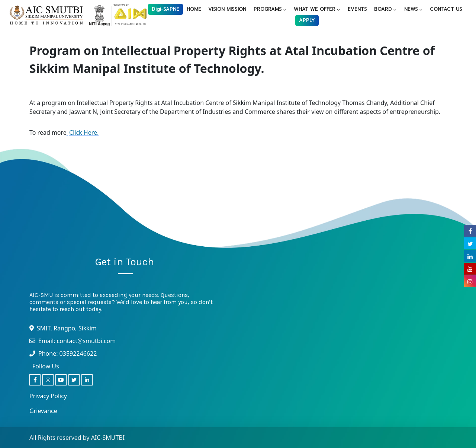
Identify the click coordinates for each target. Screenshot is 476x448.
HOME (194, 9)
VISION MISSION (227, 9)
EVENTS (357, 9)
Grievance (43, 411)
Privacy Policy (48, 396)
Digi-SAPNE (165, 9)
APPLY (307, 20)
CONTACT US (446, 9)
